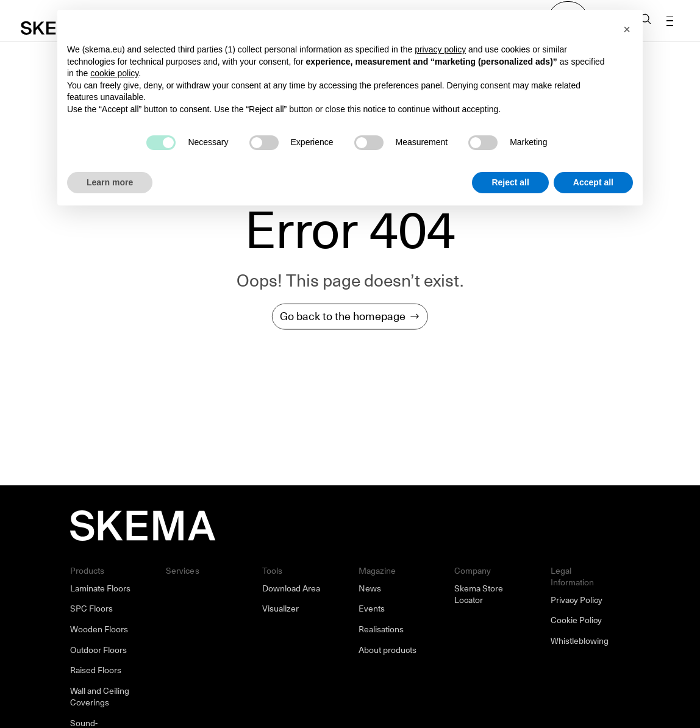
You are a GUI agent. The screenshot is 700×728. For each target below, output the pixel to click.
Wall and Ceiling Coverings (100, 697)
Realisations (381, 629)
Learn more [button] (110, 182)
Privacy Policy (577, 600)
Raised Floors (96, 670)
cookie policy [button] (114, 73)
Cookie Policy (576, 620)
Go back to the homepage (343, 316)
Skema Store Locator (479, 594)
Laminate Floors (100, 588)
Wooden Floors (99, 629)
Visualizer (280, 608)
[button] (627, 29)
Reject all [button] (510, 182)
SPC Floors (91, 608)
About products (387, 650)
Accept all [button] (593, 182)
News (370, 588)
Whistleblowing (580, 641)
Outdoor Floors (98, 650)
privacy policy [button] (440, 49)
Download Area (291, 588)
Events (372, 608)
